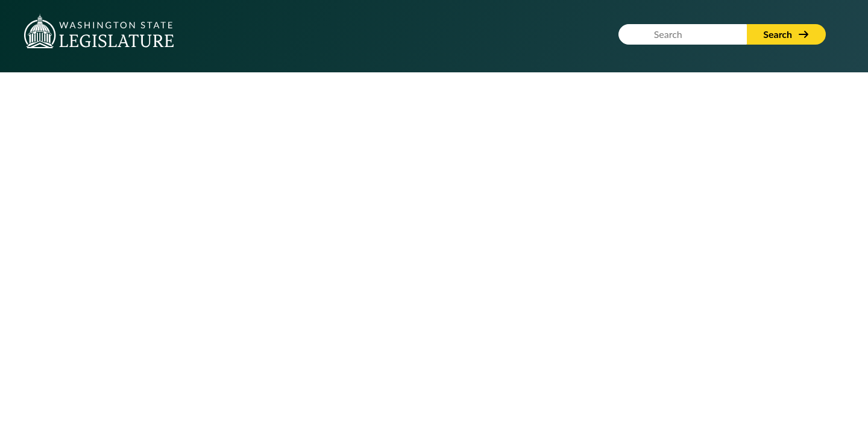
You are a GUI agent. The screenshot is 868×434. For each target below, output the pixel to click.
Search (786, 34)
